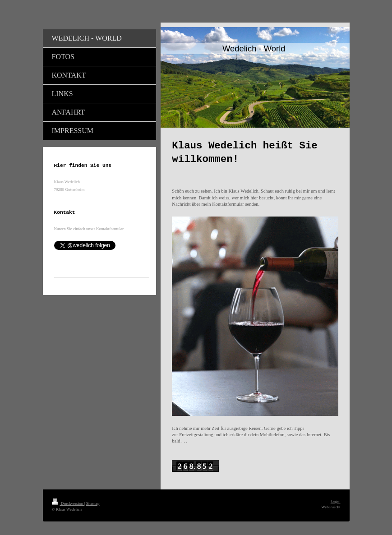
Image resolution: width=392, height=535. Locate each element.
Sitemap (93, 503)
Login (336, 501)
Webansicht (331, 507)
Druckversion (68, 503)
